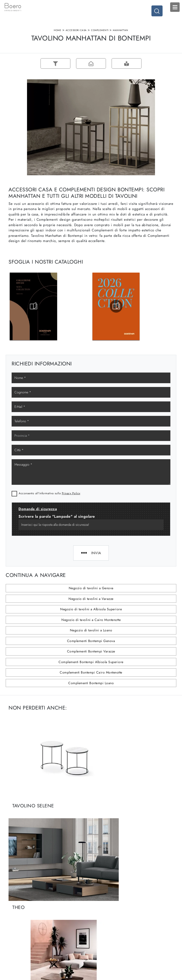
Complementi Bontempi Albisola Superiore (91, 672)
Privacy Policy (71, 503)
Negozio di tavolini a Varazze (91, 609)
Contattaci (58, 930)
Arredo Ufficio (146, 921)
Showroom (59, 916)
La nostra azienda (63, 912)
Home (57, 34)
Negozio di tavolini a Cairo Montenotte (91, 630)
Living (98, 921)
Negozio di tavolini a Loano (91, 640)
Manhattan (121, 34)
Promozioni (102, 925)
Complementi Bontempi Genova (91, 651)
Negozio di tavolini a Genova (91, 598)
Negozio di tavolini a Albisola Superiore (91, 619)
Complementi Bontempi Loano (91, 693)
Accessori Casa (76, 34)
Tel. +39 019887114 (23, 930)
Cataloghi (58, 925)
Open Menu (175, 7)
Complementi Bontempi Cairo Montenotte (91, 683)
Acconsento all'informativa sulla (50, 503)
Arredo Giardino (148, 925)
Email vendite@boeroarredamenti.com (27, 937)
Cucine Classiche (106, 916)
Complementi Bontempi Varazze (91, 661)
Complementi (100, 34)
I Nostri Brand (61, 921)
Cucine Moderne (106, 912)
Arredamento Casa (149, 912)
